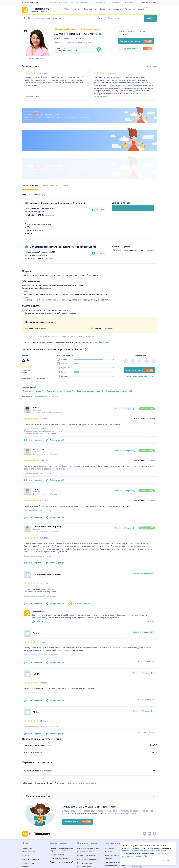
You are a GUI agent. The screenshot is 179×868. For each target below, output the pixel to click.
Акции (141, 9)
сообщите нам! (102, 292)
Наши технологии (112, 812)
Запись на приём (30, 136)
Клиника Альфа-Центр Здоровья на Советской (57, 153)
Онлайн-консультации (110, 9)
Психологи (130, 9)
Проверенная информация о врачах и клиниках (62, 799)
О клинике (109, 798)
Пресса (25, 817)
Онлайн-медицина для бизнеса (115, 827)
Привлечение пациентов (88, 798)
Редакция (27, 820)
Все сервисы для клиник (88, 809)
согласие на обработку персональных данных (144, 851)
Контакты (26, 824)
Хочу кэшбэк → (32, 125)
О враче (44, 136)
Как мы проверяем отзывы (140, 327)
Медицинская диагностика (144, 802)
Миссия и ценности (31, 809)
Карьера (26, 806)
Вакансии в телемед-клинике (114, 807)
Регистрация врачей (86, 806)
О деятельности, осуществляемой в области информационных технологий (52, 852)
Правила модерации (86, 820)
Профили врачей (139, 809)
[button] (59, 18)
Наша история (29, 802)
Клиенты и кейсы (85, 817)
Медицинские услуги (141, 806)
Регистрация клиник (86, 802)
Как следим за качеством (115, 816)
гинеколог (59, 43)
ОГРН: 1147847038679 (31, 866)
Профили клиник (140, 813)
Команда (108, 802)
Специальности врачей (142, 798)
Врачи (67, 9)
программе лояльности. (126, 764)
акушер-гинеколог (74, 43)
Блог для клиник (85, 813)
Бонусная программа (59, 808)
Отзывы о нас (28, 813)
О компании (28, 798)
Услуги (77, 9)
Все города (137, 817)
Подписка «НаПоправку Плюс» (115, 821)
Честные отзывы (57, 805)
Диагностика (90, 9)
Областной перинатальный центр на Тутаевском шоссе (63, 197)
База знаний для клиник (88, 824)
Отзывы (55, 136)
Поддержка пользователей (61, 812)
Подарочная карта (113, 832)
